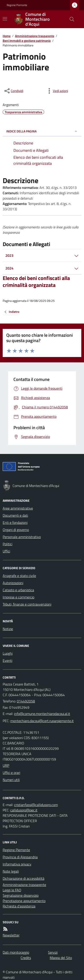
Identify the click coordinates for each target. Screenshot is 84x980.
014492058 (26, 701)
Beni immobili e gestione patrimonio (27, 41)
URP (6, 765)
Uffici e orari (11, 773)
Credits (26, 958)
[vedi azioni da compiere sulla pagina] (57, 91)
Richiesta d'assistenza (19, 906)
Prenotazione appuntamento (24, 901)
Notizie (8, 629)
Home (7, 36)
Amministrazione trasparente (35, 36)
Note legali (11, 871)
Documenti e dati (15, 515)
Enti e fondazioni (15, 522)
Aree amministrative (18, 508)
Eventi (8, 660)
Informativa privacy (17, 864)
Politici (8, 544)
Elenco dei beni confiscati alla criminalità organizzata (36, 282)
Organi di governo (16, 530)
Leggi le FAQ (12, 890)
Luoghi (8, 653)
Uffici (6, 551)
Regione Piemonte (17, 5)
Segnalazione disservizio (21, 895)
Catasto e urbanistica (18, 590)
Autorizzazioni (13, 583)
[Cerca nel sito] (70, 19)
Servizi (53, 952)
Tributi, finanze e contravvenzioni (27, 604)
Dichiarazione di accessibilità (24, 878)
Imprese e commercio (18, 597)
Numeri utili (11, 780)
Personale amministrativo (22, 537)
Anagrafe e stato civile (19, 576)
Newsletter (11, 935)
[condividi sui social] (13, 91)
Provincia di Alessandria (20, 857)
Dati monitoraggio (16, 952)
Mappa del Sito (61, 958)
